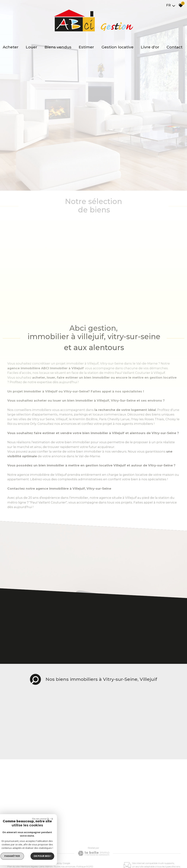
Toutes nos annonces (64, 815)
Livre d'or (150, 47)
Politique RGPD (85, 815)
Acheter (11, 47)
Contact (174, 47)
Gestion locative (118, 47)
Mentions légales (29, 815)
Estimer (87, 47)
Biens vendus (58, 47)
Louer (32, 47)
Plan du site (13, 815)
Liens (42, 815)
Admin (49, 815)
